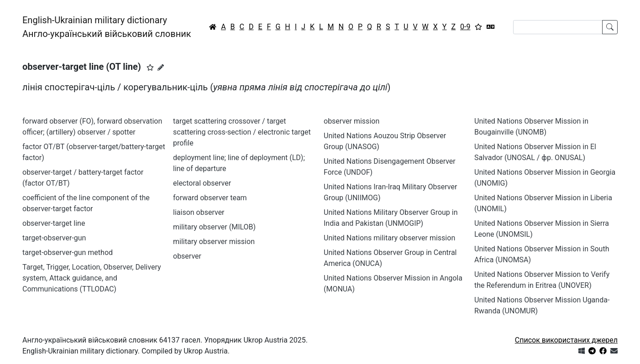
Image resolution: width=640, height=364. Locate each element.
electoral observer (202, 183)
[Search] (558, 27)
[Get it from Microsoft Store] (582, 351)
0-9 (465, 27)
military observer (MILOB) (214, 227)
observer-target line (54, 223)
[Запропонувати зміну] (161, 68)
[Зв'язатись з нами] (614, 351)
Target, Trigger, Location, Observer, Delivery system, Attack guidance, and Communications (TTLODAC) (92, 278)
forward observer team (210, 198)
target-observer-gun (54, 238)
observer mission (351, 121)
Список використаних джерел (566, 340)
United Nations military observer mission (389, 238)
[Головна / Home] (213, 27)
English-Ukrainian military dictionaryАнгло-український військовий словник (107, 27)
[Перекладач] (491, 27)
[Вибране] (478, 27)
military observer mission (214, 242)
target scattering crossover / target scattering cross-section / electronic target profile (242, 132)
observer (187, 256)
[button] (150, 68)
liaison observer (199, 212)
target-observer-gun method (68, 252)
